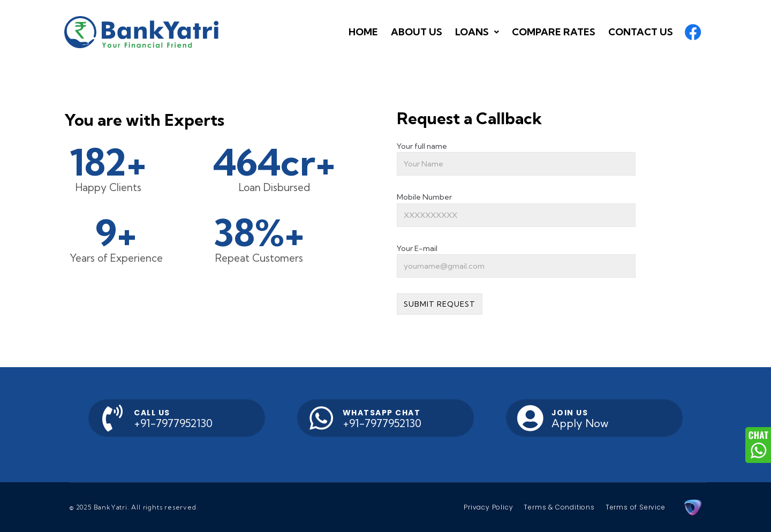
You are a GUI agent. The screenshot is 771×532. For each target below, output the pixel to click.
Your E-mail (417, 248)
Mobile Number (424, 197)
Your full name (422, 146)
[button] (554, 32)
